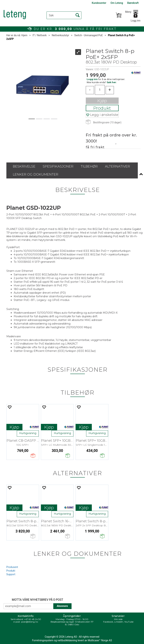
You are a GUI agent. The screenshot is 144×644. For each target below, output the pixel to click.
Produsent (12, 567)
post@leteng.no (30, 622)
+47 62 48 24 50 (33, 619)
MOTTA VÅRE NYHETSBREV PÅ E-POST (38, 600)
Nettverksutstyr (60, 35)
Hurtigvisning (28, 433)
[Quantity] (100, 90)
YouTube (129, 622)
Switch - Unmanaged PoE (89, 35)
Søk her (112, 82)
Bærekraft (133, 3)
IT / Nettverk (40, 35)
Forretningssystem (43, 640)
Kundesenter (99, 3)
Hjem (24, 35)
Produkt (102, 108)
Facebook (108, 622)
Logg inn (136, 21)
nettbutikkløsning (67, 640)
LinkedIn (119, 622)
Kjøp (102, 101)
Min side (118, 619)
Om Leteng (117, 3)
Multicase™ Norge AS (100, 640)
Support (11, 574)
